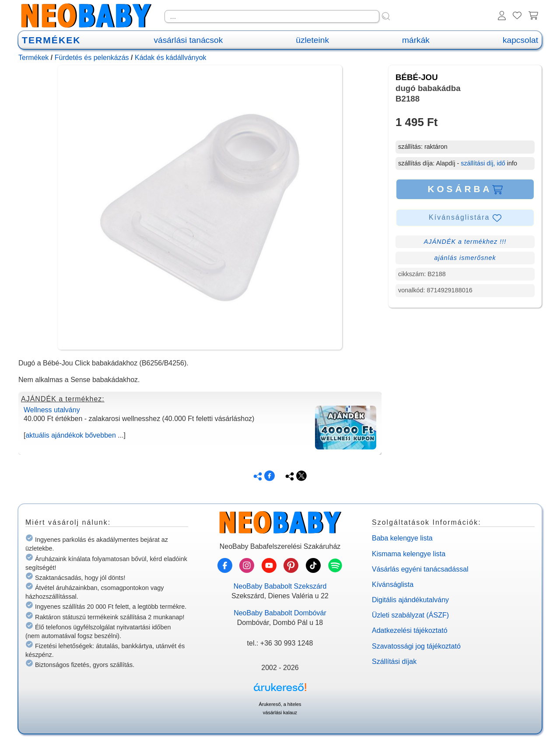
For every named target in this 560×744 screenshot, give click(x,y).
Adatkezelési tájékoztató (410, 630)
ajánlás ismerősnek (465, 258)
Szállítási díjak (394, 662)
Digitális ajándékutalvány (410, 600)
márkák (416, 40)
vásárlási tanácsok (188, 40)
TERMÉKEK (51, 40)
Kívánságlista (393, 584)
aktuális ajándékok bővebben (70, 435)
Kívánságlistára (465, 218)
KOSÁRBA (465, 189)
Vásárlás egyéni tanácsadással (420, 569)
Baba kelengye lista (402, 538)
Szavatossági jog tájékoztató (416, 646)
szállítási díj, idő (483, 163)
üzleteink (312, 40)
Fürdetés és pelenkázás (92, 58)
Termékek (33, 58)
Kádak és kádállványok (171, 58)
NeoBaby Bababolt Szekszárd (280, 586)
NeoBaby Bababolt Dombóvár (280, 613)
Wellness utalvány (52, 410)
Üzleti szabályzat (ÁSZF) (410, 615)
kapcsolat (520, 40)
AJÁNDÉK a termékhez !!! (465, 242)
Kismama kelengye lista (409, 554)
